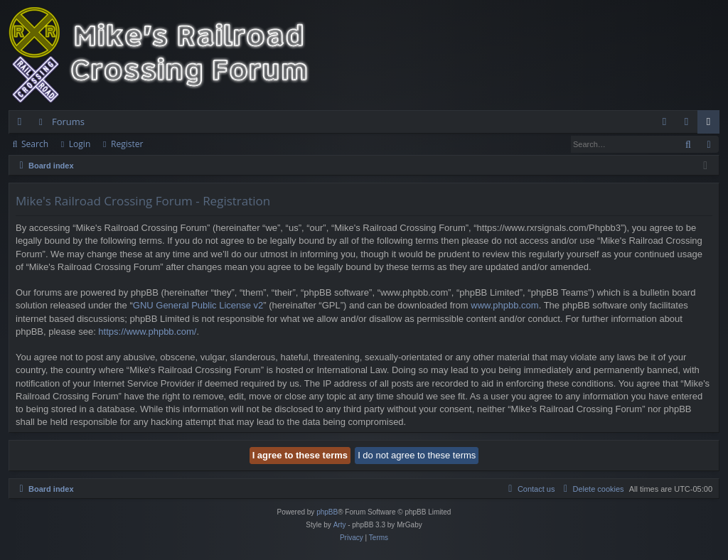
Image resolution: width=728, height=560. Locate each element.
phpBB (327, 512)
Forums (68, 122)
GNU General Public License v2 (198, 305)
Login (80, 144)
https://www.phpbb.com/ (147, 332)
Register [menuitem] (712, 124)
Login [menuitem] (689, 124)
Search (35, 144)
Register (127, 144)
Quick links (22, 124)
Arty (340, 525)
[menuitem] (664, 122)
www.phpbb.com (504, 305)
